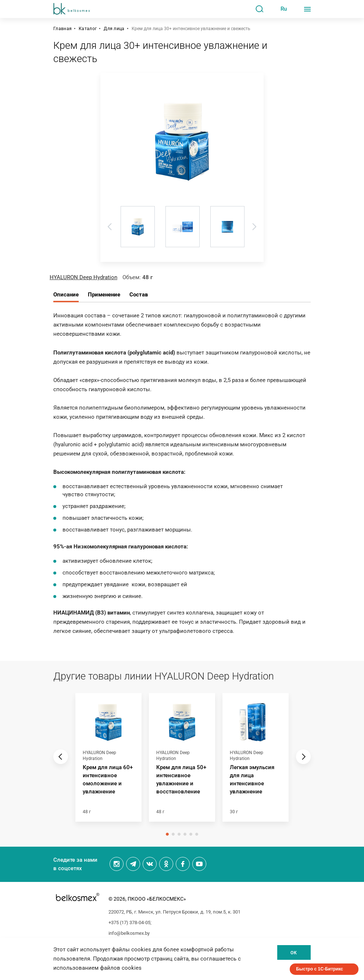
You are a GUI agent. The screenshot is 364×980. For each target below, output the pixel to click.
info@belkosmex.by (129, 933)
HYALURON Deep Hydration (83, 277)
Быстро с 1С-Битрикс (320, 969)
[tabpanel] (108, 761)
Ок (294, 953)
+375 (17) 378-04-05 (129, 923)
